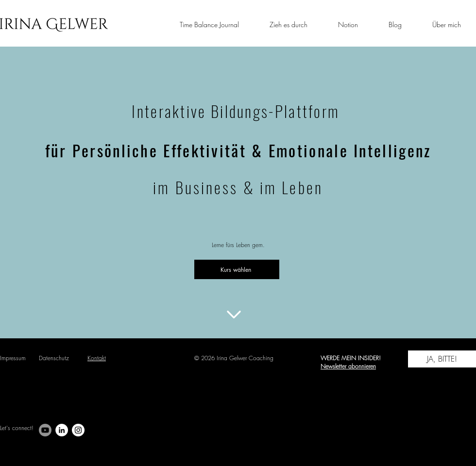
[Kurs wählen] (237, 269)
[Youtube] (45, 430)
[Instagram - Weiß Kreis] (78, 430)
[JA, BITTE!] (442, 359)
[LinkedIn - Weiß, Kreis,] (62, 430)
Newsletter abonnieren (348, 366)
